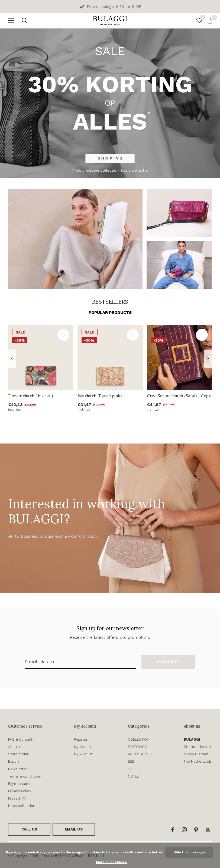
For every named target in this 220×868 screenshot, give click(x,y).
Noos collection (22, 806)
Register (81, 739)
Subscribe (168, 662)
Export (14, 761)
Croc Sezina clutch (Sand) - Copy (179, 396)
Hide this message (189, 852)
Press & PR (17, 798)
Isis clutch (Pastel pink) (100, 396)
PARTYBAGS (137, 747)
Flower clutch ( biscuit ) (30, 396)
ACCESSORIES (140, 754)
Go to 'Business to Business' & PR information (52, 536)
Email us (74, 829)
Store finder (18, 754)
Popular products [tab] (110, 313)
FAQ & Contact (20, 739)
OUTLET (134, 776)
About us (16, 747)
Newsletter (18, 769)
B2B (131, 761)
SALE (132, 769)
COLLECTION (139, 739)
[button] (12, 21)
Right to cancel (21, 784)
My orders (82, 747)
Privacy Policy (20, 791)
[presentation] (12, 359)
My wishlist (83, 754)
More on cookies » (111, 862)
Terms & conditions (25, 776)
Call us (29, 829)
